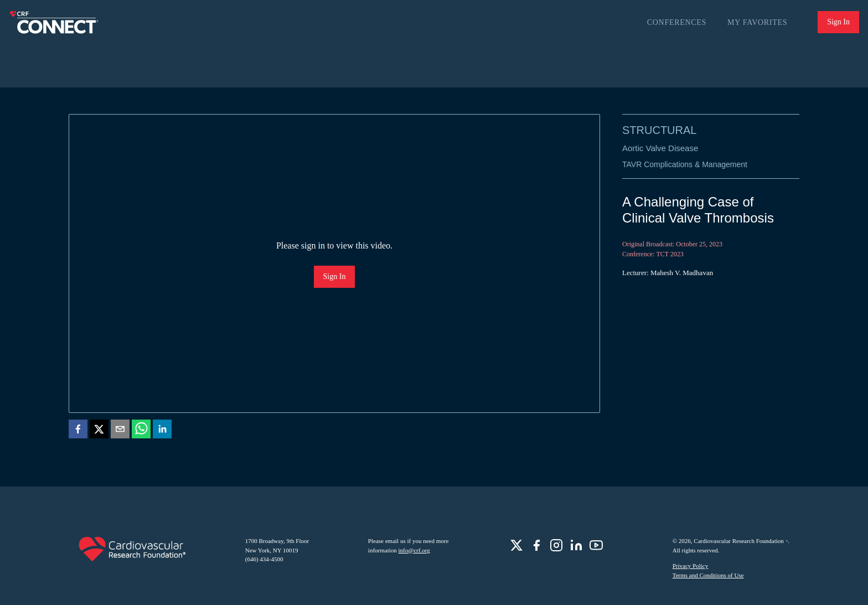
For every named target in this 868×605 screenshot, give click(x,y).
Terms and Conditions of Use (708, 575)
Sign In (838, 22)
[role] (516, 545)
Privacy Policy (690, 566)
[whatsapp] (141, 431)
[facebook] (78, 431)
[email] (120, 431)
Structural (659, 130)
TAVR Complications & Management (685, 164)
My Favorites (757, 22)
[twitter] (99, 431)
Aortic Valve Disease (660, 148)
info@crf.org (414, 550)
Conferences (677, 22)
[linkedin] (162, 431)
